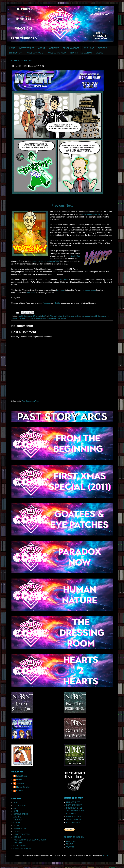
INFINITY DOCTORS (21, 834)
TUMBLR (70, 844)
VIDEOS (100, 53)
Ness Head (66, 316)
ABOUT (42, 48)
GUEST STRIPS (20, 846)
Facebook (47, 303)
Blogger (106, 855)
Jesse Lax (20, 783)
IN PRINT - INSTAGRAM (81, 53)
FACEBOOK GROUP (56, 53)
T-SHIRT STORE (20, 828)
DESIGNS (102, 48)
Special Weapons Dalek (38, 318)
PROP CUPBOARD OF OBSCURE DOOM (30, 840)
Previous (58, 205)
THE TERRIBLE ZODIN (75, 811)
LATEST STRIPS (27, 48)
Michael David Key (23, 787)
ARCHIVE (17, 817)
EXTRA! (17, 831)
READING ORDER (71, 48)
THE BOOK (18, 820)
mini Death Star (73, 256)
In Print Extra (63, 280)
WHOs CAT (89, 48)
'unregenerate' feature (91, 214)
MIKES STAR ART (73, 802)
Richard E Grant (96, 316)
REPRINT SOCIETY (74, 805)
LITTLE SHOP (16, 53)
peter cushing (76, 316)
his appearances (89, 290)
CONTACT (54, 48)
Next (69, 205)
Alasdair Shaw (23, 316)
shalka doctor (25, 318)
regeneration (85, 316)
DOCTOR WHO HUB (74, 808)
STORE (16, 826)
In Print (51, 316)
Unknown (20, 791)
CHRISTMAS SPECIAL (22, 849)
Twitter (58, 303)
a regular (61, 290)
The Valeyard (52, 318)
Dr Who (45, 316)
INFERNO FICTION (74, 817)
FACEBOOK (71, 841)
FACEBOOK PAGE (34, 53)
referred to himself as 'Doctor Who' (45, 261)
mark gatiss (58, 316)
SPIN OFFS (18, 843)
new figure (31, 293)
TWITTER (70, 847)
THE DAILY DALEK (74, 819)
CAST (16, 811)
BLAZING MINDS (73, 822)
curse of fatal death (35, 316)
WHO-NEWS (71, 814)
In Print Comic (22, 776)
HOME (12, 48)
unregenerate (62, 318)
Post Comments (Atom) (31, 401)
